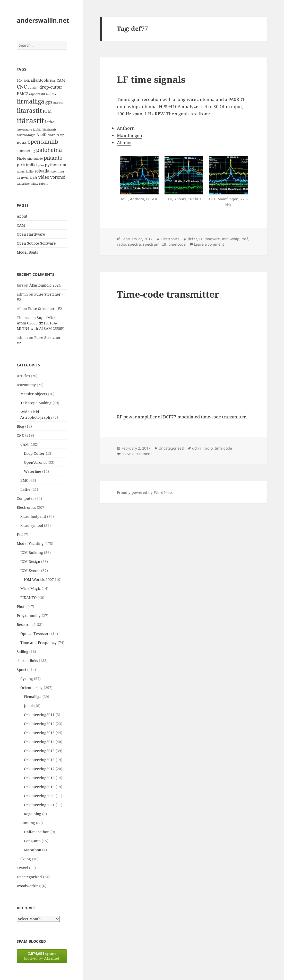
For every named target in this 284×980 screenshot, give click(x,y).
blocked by (42, 956)
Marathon (33, 850)
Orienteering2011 (39, 715)
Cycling (27, 679)
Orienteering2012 (39, 724)
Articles (23, 376)
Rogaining (33, 814)
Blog (20, 426)
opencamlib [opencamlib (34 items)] (43, 142)
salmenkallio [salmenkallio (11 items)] (25, 171)
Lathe (25, 489)
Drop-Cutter (34, 453)
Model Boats (27, 252)
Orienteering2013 (39, 733)
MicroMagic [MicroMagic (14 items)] (26, 135)
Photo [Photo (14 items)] (21, 158)
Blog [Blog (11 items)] (53, 81)
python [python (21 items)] (52, 165)
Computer (25, 498)
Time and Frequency (38, 643)
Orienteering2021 (39, 805)
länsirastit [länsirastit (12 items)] (49, 129)
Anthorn (126, 128)
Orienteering (32, 688)
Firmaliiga (33, 697)
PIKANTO (28, 598)
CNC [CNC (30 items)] (22, 87)
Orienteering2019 (39, 787)
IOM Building (32, 552)
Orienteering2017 (39, 769)
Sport (21, 670)
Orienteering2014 (39, 742)
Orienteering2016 (39, 760)
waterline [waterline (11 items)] (23, 184)
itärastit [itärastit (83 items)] (30, 121)
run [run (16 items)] (63, 165)
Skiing (26, 859)
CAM (21, 225)
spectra (134, 244)
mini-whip (231, 239)
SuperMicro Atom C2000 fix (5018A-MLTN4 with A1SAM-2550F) (41, 323)
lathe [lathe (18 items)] (50, 122)
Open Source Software (36, 243)
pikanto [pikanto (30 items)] (53, 158)
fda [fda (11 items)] (54, 94)
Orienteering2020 (39, 796)
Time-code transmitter (168, 294)
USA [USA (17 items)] (33, 177)
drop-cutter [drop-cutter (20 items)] (51, 87)
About (22, 216)
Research (25, 625)
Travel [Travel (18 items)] (23, 177)
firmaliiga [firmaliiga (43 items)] (31, 101)
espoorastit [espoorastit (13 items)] (37, 94)
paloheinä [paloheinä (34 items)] (49, 150)
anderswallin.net (43, 20)
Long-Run (32, 841)
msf (245, 239)
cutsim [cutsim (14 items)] (33, 87)
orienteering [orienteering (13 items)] (26, 151)
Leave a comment (209, 244)
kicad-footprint (33, 516)
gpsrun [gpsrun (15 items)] (59, 102)
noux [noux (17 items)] (22, 142)
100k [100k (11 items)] (27, 81)
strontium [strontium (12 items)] (57, 171)
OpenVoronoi (35, 462)
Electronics (26, 507)
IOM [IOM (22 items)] (47, 111)
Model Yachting (30, 543)
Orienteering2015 (39, 751)
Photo (22, 607)
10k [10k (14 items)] (20, 80)
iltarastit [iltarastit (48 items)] (29, 110)
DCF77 (170, 417)
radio (121, 244)
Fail (20, 534)
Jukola (29, 706)
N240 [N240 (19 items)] (41, 135)
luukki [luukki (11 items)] (37, 130)
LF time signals (151, 79)
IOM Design (30, 561)
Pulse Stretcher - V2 (45, 309)
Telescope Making (36, 403)
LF (201, 239)
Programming (29, 616)
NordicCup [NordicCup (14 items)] (56, 135)
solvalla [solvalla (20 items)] (42, 171)
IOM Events (30, 570)
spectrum (151, 244)
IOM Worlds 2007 (39, 579)
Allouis (124, 143)
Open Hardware (31, 234)
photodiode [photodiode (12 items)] (35, 158)
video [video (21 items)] (44, 177)
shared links (27, 661)
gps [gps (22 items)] (49, 102)
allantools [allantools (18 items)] (40, 80)
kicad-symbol (32, 525)
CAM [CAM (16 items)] (61, 80)
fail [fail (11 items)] (48, 94)
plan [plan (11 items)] (41, 165)
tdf (164, 244)
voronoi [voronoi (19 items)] (58, 177)
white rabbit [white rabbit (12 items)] (39, 183)
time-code (177, 244)
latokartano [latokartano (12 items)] (24, 129)
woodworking (29, 886)
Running (28, 823)
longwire (212, 239)
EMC (24, 480)
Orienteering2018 (39, 778)
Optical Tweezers (35, 634)
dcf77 (192, 239)
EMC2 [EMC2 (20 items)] (22, 94)
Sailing (23, 652)
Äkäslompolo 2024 (45, 285)
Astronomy (26, 385)
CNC (20, 435)
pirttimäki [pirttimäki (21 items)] (27, 165)
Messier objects (34, 394)
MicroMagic (31, 588)
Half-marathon (37, 832)
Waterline (33, 471)
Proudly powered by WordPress (145, 492)
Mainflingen (130, 135)
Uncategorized (29, 877)
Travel (22, 868)
